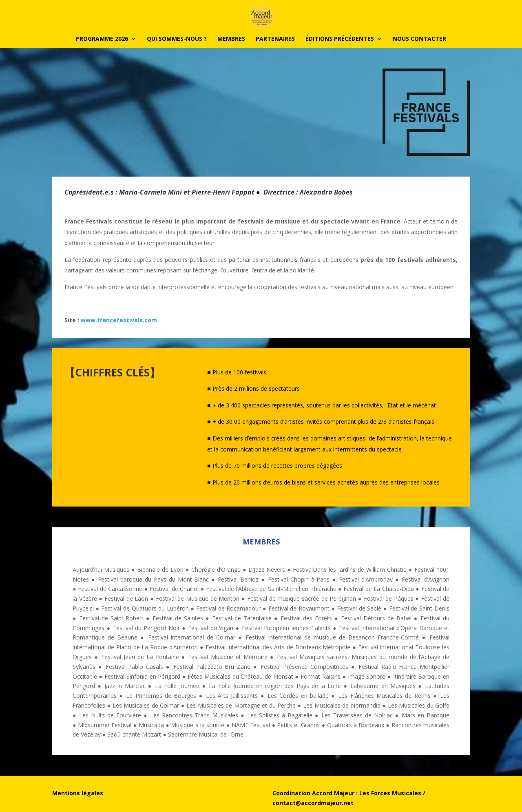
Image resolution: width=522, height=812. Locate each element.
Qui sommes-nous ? (177, 39)
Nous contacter (419, 39)
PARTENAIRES (275, 39)
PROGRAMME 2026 (102, 39)
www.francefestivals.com (119, 320)
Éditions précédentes (340, 39)
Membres (231, 39)
